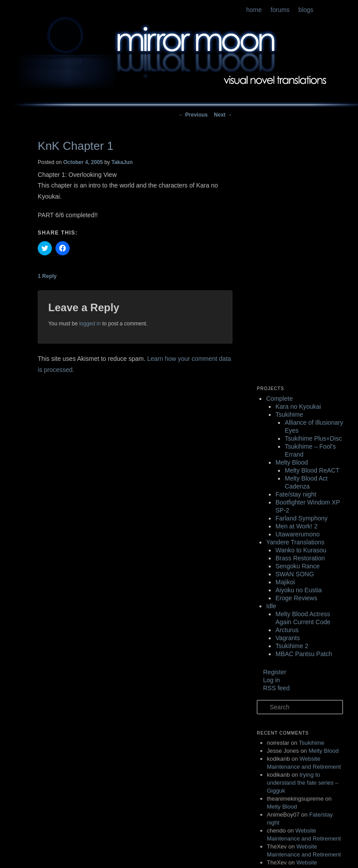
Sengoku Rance (298, 566)
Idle (271, 606)
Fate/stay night (296, 494)
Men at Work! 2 (297, 526)
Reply (47, 276)
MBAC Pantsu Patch (304, 654)
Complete (279, 399)
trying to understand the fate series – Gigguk (303, 783)
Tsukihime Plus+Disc (313, 438)
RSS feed (276, 688)
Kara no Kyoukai (298, 407)
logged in (90, 324)
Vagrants (288, 638)
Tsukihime (289, 414)
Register (275, 672)
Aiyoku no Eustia (299, 590)
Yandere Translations (295, 542)
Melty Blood (292, 462)
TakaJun (122, 162)
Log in (271, 680)
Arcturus (287, 630)
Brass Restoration (300, 558)
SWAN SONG (295, 574)
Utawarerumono (298, 534)
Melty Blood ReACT (312, 470)
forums (280, 10)
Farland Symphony (302, 518)
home (254, 10)
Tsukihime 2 (292, 646)
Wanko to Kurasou (301, 550)
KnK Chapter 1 (76, 146)
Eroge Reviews (296, 598)
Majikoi (285, 582)
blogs (306, 10)
